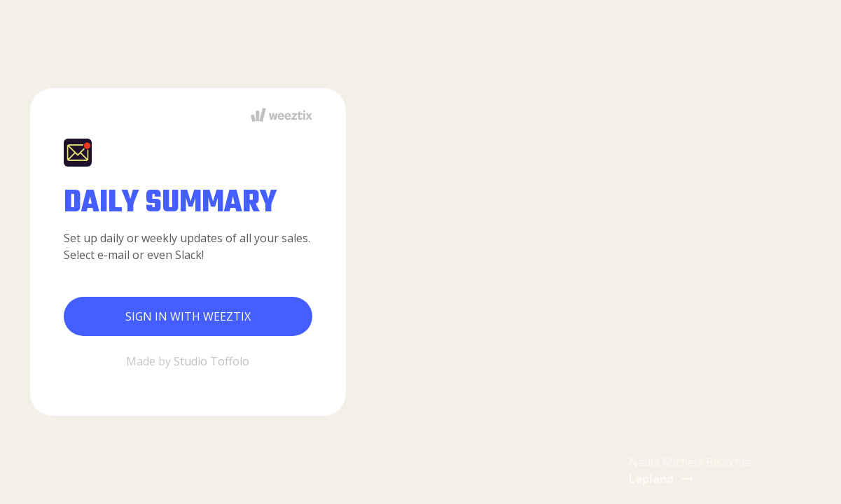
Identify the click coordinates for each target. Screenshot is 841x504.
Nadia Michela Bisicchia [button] (690, 470)
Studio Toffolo (211, 361)
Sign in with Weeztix (188, 316)
